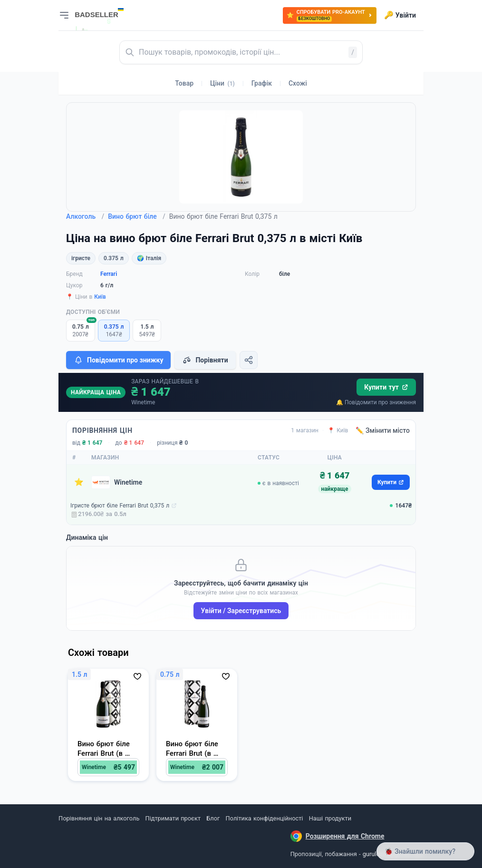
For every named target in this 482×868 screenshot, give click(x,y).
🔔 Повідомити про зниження (376, 402)
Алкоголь (85, 216)
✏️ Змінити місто (383, 430)
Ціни (222, 83)
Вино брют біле (137, 216)
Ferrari (109, 274)
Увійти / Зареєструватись (241, 611)
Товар (184, 83)
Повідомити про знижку (118, 360)
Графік (262, 83)
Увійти (400, 15)
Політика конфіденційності (265, 818)
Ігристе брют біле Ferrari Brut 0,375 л (120, 506)
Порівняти (205, 360)
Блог (213, 818)
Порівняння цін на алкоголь (99, 818)
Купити (391, 482)
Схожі (298, 83)
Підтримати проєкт (173, 818)
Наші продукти (330, 818)
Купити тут (386, 387)
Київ (100, 297)
